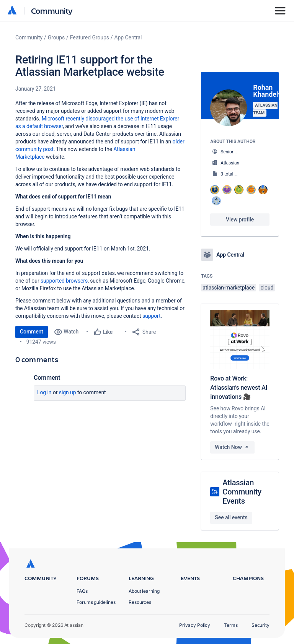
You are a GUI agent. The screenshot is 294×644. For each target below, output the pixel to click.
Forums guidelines (96, 602)
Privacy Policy (195, 625)
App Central (128, 37)
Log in (44, 392)
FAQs (82, 591)
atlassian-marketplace (229, 288)
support (152, 316)
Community (52, 11)
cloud (267, 288)
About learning (144, 591)
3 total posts (233, 174)
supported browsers (64, 281)
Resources (140, 602)
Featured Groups (90, 37)
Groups (56, 37)
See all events (231, 517)
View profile (240, 220)
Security (261, 625)
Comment (32, 332)
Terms (231, 625)
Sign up (68, 392)
